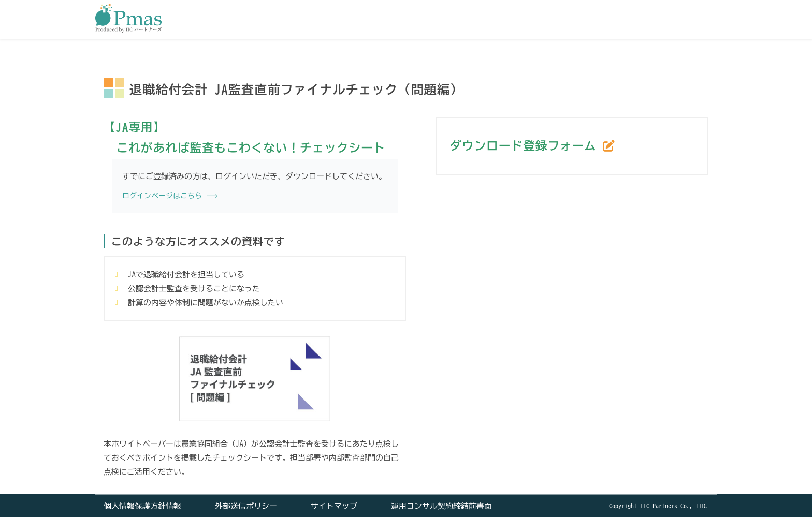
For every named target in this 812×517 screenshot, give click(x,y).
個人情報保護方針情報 (142, 506)
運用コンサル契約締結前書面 (441, 506)
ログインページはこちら (162, 196)
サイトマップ (334, 506)
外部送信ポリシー (246, 506)
